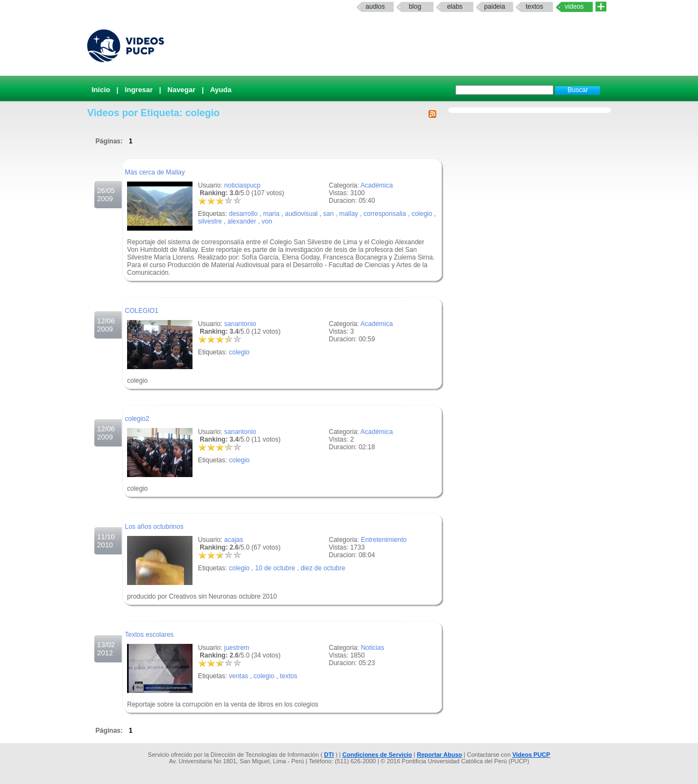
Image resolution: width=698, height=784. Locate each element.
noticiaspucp (242, 185)
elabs (455, 7)
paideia (495, 7)
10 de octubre (275, 568)
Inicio (101, 90)
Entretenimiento (384, 540)
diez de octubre (323, 568)
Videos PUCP (531, 755)
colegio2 (137, 419)
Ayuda (221, 90)
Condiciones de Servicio (377, 755)
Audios (375, 7)
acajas (234, 540)
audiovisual (301, 214)
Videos (574, 7)
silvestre (210, 221)
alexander (242, 221)
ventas (239, 676)
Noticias (373, 648)
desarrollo (243, 214)
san (329, 214)
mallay (349, 214)
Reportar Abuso (440, 755)
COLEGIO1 (142, 311)
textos (534, 7)
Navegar (181, 90)
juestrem (237, 648)
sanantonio (240, 324)
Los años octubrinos (154, 527)
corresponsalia (385, 214)
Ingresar (139, 90)
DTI (329, 755)
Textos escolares (149, 635)
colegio (422, 214)
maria (271, 214)
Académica (377, 185)
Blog (415, 7)
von (267, 221)
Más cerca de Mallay (155, 172)
